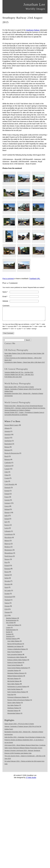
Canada (7, 471)
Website (5, 301)
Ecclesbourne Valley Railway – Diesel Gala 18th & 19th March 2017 (25, 365)
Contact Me (10, 346)
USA (6, 612)
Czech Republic (9, 487)
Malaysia (7, 546)
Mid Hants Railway (13, 681)
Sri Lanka (8, 593)
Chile (6, 475)
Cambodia (8, 465)
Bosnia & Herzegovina (12, 456)
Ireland (7, 521)
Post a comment (8, 279)
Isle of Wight (10, 625)
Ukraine (7, 609)
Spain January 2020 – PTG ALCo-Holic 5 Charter (19, 390)
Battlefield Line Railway (14, 649)
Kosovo (7, 528)
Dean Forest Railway (14, 655)
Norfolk (8, 635)
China (6, 478)
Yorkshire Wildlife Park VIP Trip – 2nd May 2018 (19, 375)
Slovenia (7, 587)
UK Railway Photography (16, 353)
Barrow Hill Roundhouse (15, 646)
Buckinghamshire (11, 623)
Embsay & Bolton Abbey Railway (17, 663)
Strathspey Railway (33, 30)
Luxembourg (9, 537)
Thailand (7, 603)
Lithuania (8, 534)
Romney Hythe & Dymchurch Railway (19, 703)
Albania (7, 431)
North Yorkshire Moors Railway (17, 695)
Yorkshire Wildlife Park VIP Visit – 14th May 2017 (19, 377)
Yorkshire (9, 639)
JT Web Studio (31, 780)
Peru (6, 565)
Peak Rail (10, 697)
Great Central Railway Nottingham (18, 671)
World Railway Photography (18, 386)
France (7, 500)
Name (5, 292)
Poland (7, 568)
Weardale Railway (13, 713)
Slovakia (7, 584)
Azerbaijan (8, 443)
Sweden (7, 596)
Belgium (7, 453)
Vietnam (7, 615)
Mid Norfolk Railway (13, 684)
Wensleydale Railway (14, 716)
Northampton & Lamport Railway (17, 689)
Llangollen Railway (13, 673)
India (6, 518)
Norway (7, 562)
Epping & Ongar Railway (15, 665)
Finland (7, 496)
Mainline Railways (11, 621)
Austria (7, 440)
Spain (6, 590)
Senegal (7, 578)
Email (5, 297)
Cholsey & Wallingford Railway (17, 652)
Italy (6, 525)
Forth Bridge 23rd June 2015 (13, 380)
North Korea (8, 559)
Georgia (7, 503)
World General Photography (17, 405)
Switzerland (8, 599)
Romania (7, 571)
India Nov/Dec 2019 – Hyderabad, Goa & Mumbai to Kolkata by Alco (25, 740)
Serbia (7, 581)
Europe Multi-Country (12, 428)
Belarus (7, 450)
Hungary (7, 515)
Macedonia (8, 540)
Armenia (7, 434)
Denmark (7, 490)
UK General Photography (16, 372)
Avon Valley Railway (13, 644)
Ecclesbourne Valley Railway (16, 660)
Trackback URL (35, 279)
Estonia (7, 493)
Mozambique (9, 556)
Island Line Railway (13, 628)
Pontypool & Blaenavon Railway (17, 700)
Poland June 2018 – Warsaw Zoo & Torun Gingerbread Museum (24, 408)
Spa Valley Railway (13, 708)
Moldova (7, 549)
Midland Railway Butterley (15, 679)
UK (6, 618)
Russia (7, 574)
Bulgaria (7, 462)
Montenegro (8, 553)
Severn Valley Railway (14, 705)
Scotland (9, 637)
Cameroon (8, 468)
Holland (7, 512)
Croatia (7, 481)
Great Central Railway (14, 668)
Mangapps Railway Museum (16, 676)
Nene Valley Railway (14, 687)
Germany (7, 506)
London (8, 630)
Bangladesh (8, 447)
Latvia (7, 531)
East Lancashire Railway (15, 657)
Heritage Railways (12, 641)
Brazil (6, 459)
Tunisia (7, 606)
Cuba (6, 484)
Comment (6, 306)
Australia (7, 437)
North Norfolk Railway (14, 692)
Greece (7, 509)
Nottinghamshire (11, 632)
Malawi (7, 543)
